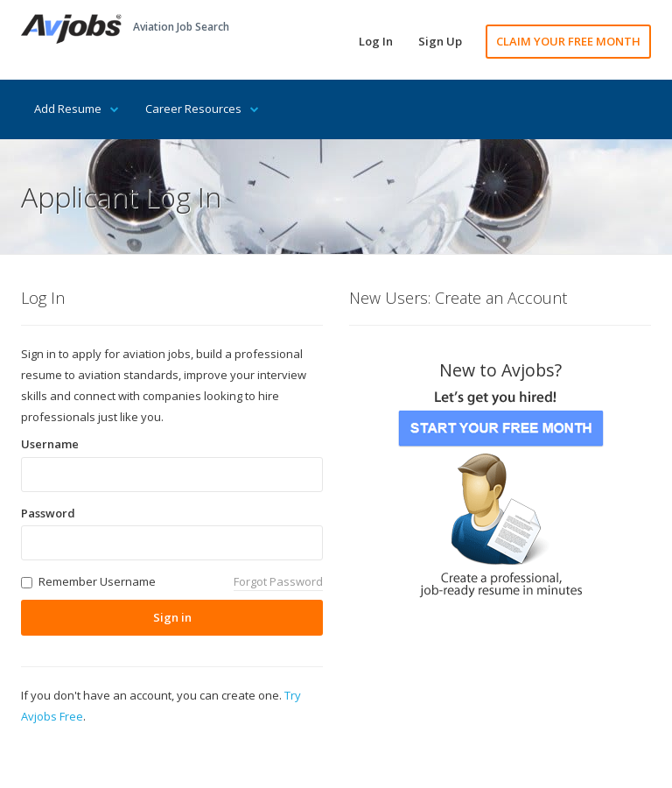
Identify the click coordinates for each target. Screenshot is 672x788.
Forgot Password (278, 581)
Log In (376, 41)
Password (48, 513)
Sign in (172, 617)
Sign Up (440, 41)
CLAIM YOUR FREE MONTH (568, 41)
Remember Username (97, 581)
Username (50, 444)
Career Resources (202, 109)
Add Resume (77, 109)
